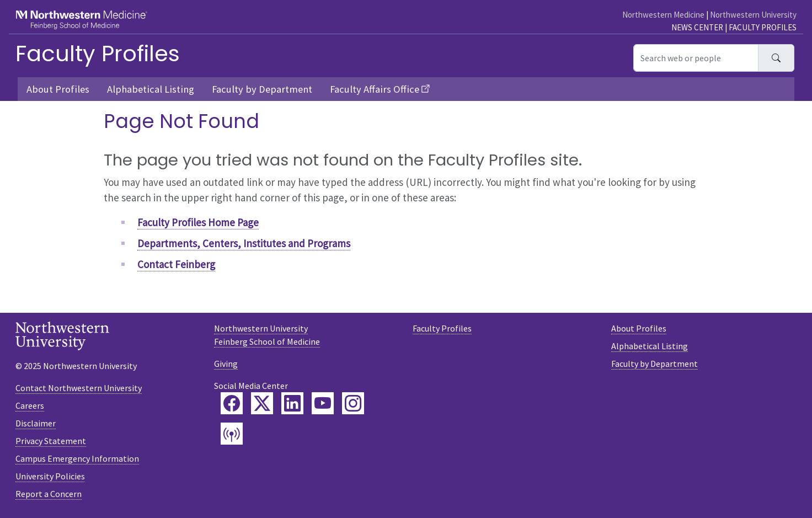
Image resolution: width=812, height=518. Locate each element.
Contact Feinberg (176, 264)
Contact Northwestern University (79, 388)
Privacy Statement (51, 441)
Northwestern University (753, 15)
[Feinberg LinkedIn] (292, 403)
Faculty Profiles (763, 27)
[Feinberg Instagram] (353, 403)
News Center (697, 27)
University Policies (50, 476)
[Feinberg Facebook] (232, 403)
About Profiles (58, 89)
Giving (226, 364)
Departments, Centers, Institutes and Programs (244, 243)
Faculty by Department (262, 89)
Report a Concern (49, 494)
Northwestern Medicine (663, 15)
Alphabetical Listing (151, 89)
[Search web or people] (696, 58)
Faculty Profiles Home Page (198, 222)
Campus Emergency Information (77, 458)
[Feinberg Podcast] (232, 434)
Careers (30, 405)
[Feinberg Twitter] (262, 403)
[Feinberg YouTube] (323, 403)
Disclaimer (36, 423)
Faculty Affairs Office (375, 89)
